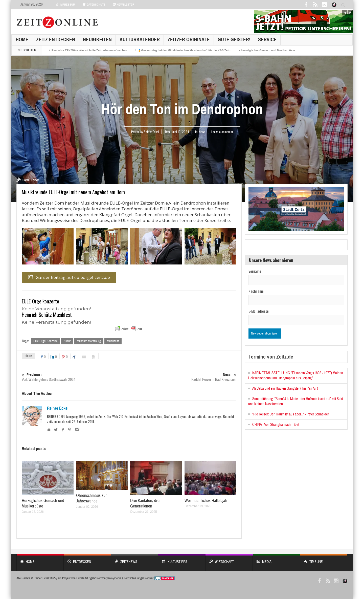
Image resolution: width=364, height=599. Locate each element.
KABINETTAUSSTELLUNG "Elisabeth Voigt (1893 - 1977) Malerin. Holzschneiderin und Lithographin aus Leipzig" (296, 376)
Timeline (324, 559)
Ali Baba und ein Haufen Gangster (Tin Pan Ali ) (285, 389)
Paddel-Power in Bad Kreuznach (183, 377)
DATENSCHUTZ (94, 5)
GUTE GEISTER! (234, 40)
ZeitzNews (135, 559)
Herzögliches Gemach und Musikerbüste (268, 50)
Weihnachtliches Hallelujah (206, 501)
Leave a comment (222, 132)
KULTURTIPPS (182, 559)
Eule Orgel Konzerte (45, 341)
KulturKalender (140, 40)
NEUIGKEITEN (97, 40)
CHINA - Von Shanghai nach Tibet (276, 425)
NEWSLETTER (123, 5)
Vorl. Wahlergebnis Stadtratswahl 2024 (75, 377)
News (202, 132)
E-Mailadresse (259, 311)
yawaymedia (114, 578)
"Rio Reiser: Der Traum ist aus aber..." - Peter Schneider (291, 414)
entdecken (87, 559)
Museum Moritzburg (89, 341)
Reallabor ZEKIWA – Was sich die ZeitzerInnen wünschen (89, 50)
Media (276, 559)
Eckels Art (82, 578)
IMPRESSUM (65, 5)
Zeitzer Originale (189, 40)
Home (22, 40)
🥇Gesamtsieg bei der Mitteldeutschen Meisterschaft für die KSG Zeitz (184, 50)
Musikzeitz (113, 341)
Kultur (67, 341)
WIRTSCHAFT (229, 559)
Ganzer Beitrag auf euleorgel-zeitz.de (69, 277)
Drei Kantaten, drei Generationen (145, 503)
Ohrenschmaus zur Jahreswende (91, 498)
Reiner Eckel (58, 408)
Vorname (255, 271)
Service (267, 40)
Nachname (256, 291)
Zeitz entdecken (56, 40)
